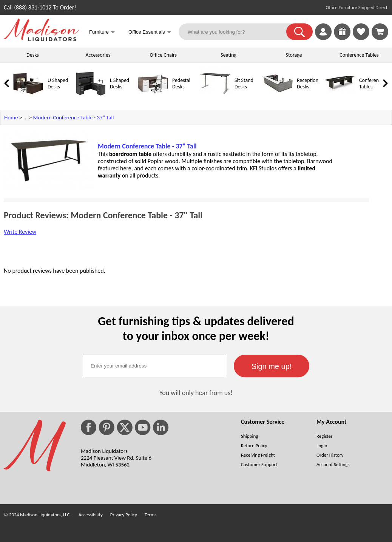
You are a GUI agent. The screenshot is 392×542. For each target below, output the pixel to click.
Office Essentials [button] (150, 33)
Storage (294, 55)
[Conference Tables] (340, 97)
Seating (228, 55)
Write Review (20, 232)
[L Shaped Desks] (91, 97)
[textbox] (154, 366)
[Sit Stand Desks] (215, 97)
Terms (151, 515)
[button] (299, 32)
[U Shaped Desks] (28, 97)
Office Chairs (163, 55)
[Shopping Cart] (380, 32)
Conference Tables (359, 55)
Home (11, 117)
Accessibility (91, 515)
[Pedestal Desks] (153, 97)
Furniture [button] (102, 33)
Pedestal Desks (181, 83)
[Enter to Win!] (342, 38)
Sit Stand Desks (244, 83)
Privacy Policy (124, 515)
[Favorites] (361, 38)
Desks (33, 55)
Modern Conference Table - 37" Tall (74, 117)
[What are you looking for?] (237, 32)
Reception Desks (308, 83)
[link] (380, 32)
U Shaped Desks (58, 83)
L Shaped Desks (120, 83)
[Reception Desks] (278, 97)
